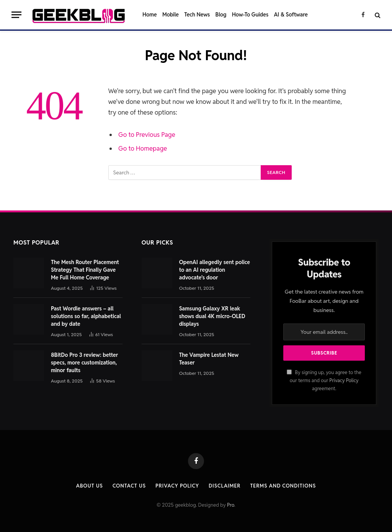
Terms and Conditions (283, 486)
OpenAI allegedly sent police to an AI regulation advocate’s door (215, 270)
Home (150, 15)
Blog (221, 15)
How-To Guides (250, 15)
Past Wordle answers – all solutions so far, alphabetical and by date (86, 316)
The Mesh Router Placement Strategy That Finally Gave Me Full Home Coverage (85, 270)
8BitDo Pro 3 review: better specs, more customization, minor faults (84, 363)
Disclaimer (225, 486)
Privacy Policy (344, 380)
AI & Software (291, 15)
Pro (231, 505)
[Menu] (16, 15)
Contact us (129, 486)
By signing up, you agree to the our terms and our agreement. (324, 381)
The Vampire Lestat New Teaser (209, 359)
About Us (90, 486)
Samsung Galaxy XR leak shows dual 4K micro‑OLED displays (212, 316)
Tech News (197, 15)
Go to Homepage (143, 148)
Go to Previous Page (147, 135)
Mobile (171, 15)
